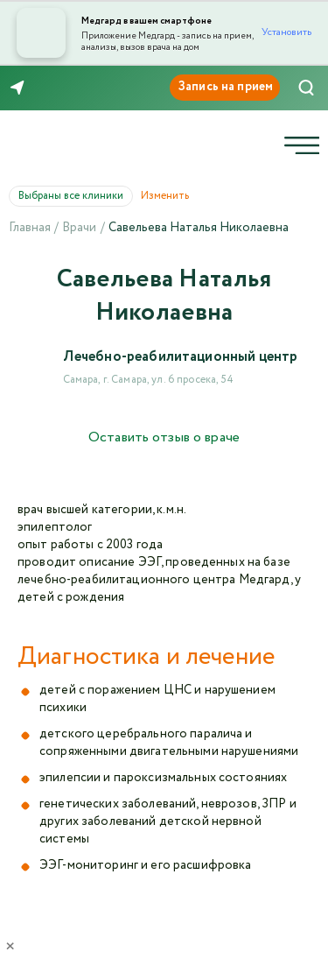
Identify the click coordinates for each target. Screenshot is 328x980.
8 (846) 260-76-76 (69, 88)
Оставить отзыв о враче (164, 437)
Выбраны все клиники (76, 196)
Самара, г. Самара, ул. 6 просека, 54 (149, 380)
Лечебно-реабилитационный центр (181, 357)
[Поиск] (306, 88)
